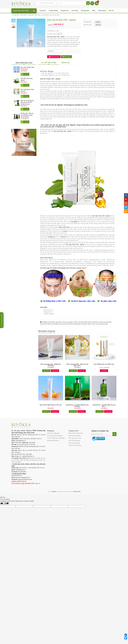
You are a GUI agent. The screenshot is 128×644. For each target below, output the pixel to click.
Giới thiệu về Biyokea (53, 537)
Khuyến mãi (65, 10)
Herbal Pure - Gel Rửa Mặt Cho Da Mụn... (104, 510)
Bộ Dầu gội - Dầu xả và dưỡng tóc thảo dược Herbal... (27, 115)
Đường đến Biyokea (53, 545)
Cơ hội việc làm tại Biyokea (55, 540)
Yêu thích (55, 475)
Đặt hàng (46, 475)
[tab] (49, 63)
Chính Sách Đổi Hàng (75, 549)
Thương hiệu (85, 10)
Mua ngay (66, 57)
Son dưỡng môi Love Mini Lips (104, 468)
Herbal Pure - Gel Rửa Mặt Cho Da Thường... (77, 510)
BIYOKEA (98, 22)
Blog (94, 10)
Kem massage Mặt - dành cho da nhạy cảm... (77, 469)
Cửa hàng (75, 10)
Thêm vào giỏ (54, 57)
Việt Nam (98, 25)
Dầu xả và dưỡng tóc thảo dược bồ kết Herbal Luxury (27, 102)
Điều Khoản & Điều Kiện (76, 537)
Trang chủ (43, 10)
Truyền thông (53, 10)
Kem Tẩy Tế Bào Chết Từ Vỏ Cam (27, 68)
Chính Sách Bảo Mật (74, 540)
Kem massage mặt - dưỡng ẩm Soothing (51, 469)
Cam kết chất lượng (74, 545)
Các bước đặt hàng (74, 547)
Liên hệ (111, 10)
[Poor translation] (6, 608)
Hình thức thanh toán (75, 542)
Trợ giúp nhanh (73, 535)
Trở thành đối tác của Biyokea (56, 542)
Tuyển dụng (102, 10)
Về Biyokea (51, 535)
